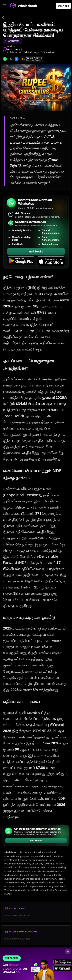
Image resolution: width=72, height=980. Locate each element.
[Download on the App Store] (51, 261)
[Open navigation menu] (4, 6)
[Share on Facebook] (17, 59)
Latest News (17, 908)
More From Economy (23, 932)
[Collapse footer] (68, 952)
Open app (63, 6)
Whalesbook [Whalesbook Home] (24, 6)
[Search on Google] (32, 59)
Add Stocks (36, 251)
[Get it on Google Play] (21, 261)
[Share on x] (11, 59)
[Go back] (3, 18)
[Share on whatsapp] (5, 59)
